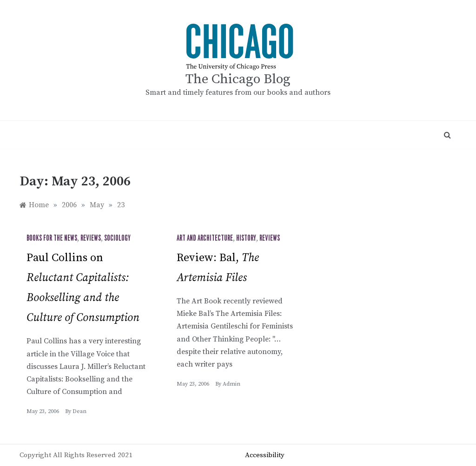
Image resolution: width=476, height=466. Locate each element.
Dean (79, 411)
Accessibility (265, 455)
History (246, 238)
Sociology (117, 238)
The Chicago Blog (238, 79)
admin (231, 384)
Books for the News (52, 238)
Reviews (91, 238)
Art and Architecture (205, 238)
